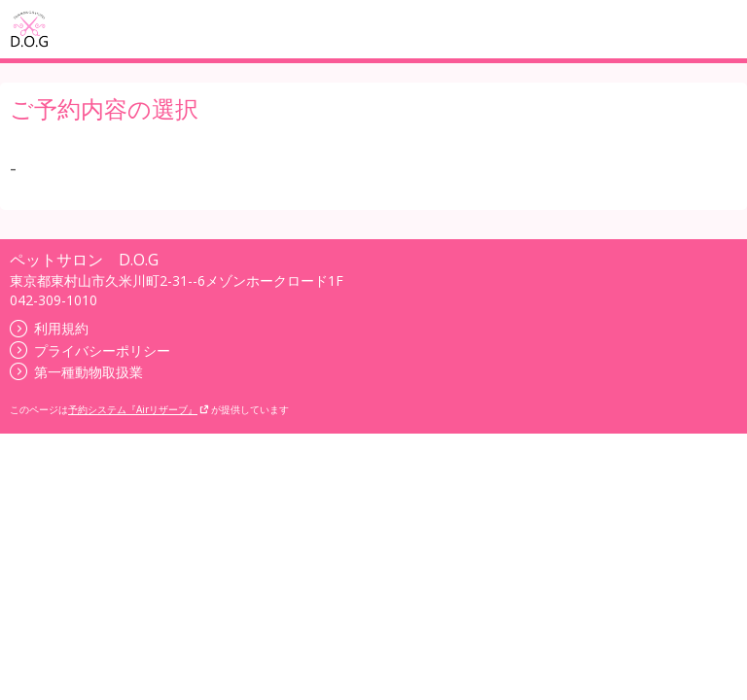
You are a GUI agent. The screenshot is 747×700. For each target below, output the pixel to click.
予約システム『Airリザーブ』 (139, 409)
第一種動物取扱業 (76, 372)
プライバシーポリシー (90, 350)
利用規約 (49, 328)
